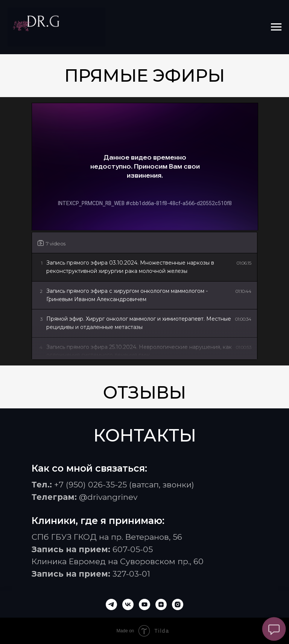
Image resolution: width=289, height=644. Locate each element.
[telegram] (111, 604)
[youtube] (144, 604)
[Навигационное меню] (276, 27)
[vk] (128, 604)
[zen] (161, 604)
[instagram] (178, 604)
